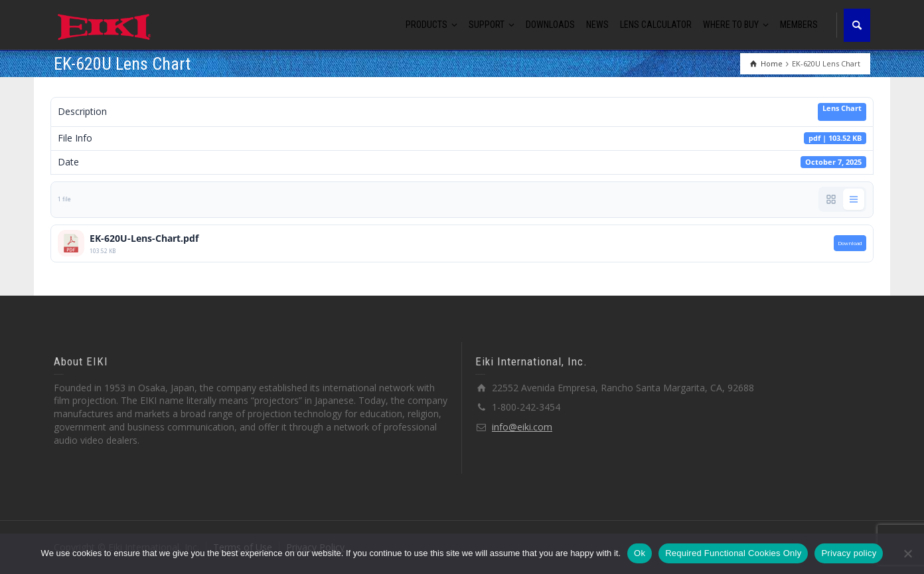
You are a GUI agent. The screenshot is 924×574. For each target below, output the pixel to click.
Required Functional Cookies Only (733, 553)
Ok (640, 553)
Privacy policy (849, 553)
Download (850, 243)
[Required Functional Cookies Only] (907, 553)
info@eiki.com (522, 427)
